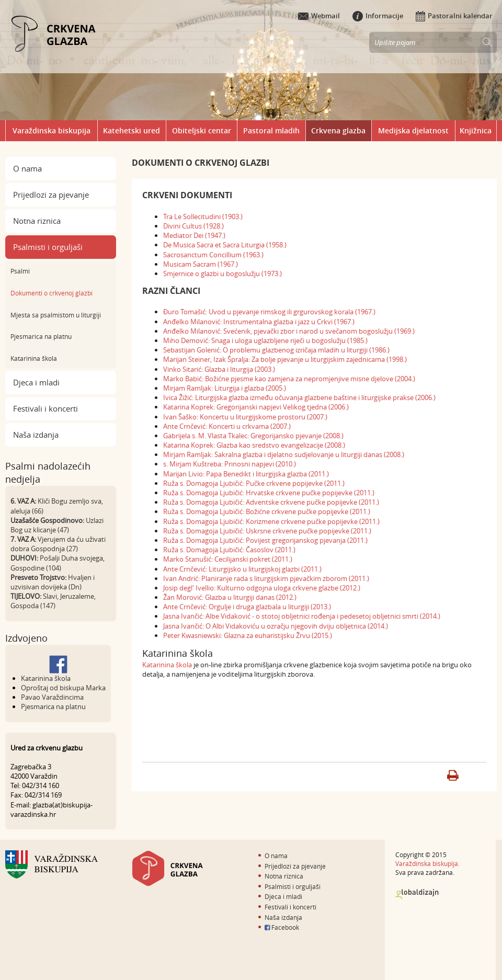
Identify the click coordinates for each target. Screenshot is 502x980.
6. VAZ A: (23, 501)
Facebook (282, 927)
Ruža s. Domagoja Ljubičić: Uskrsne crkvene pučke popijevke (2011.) (267, 531)
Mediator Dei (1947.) (194, 235)
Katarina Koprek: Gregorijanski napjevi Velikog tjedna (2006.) (256, 407)
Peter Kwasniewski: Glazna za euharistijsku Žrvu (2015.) (248, 635)
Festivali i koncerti (45, 408)
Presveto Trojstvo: (38, 577)
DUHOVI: (24, 558)
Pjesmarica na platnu (41, 336)
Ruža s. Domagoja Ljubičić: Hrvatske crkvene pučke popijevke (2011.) (269, 493)
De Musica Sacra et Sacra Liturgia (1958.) (225, 245)
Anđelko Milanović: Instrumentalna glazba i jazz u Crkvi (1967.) (259, 322)
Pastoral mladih (271, 130)
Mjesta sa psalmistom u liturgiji (56, 315)
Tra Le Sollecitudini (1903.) (203, 216)
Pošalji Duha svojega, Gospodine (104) (58, 563)
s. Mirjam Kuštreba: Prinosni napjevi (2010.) (230, 464)
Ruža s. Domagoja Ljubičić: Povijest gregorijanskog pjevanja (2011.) (265, 540)
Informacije (378, 16)
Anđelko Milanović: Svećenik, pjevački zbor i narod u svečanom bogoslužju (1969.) (289, 331)
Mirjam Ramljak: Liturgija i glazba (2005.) (225, 388)
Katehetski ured (132, 130)
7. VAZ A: (23, 539)
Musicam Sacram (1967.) (201, 264)
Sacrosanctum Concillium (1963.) (213, 255)
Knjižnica (476, 130)
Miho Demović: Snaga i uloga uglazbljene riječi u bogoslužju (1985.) (265, 340)
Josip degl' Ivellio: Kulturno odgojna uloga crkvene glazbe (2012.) (262, 588)
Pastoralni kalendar (454, 16)
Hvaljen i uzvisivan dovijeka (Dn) (53, 582)
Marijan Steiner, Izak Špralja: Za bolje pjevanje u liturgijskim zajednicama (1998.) (285, 359)
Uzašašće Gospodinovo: (47, 520)
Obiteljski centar (202, 130)
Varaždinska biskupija (52, 130)
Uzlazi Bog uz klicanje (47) (57, 525)
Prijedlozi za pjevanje (51, 195)
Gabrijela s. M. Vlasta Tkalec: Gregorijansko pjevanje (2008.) (253, 436)
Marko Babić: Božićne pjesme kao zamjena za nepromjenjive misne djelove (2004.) (289, 379)
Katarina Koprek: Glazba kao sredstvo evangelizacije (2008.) (254, 445)
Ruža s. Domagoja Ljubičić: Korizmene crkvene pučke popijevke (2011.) (271, 521)
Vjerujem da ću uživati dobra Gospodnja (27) (58, 544)
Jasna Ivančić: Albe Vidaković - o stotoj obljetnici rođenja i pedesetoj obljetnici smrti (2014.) (302, 616)
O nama (27, 168)
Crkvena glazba (338, 130)
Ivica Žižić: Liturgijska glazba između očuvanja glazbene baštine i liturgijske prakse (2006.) (299, 397)
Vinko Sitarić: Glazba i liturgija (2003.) (219, 369)
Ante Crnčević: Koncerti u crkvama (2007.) (227, 426)
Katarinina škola (34, 358)
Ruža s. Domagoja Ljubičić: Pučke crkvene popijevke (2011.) (254, 483)
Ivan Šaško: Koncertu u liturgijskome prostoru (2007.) (245, 417)
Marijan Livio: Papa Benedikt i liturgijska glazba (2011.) (246, 474)
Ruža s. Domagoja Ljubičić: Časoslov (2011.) (229, 550)
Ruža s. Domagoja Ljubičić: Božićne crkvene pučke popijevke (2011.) (267, 511)
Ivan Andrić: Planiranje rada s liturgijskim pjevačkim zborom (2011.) (266, 578)
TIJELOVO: (26, 596)
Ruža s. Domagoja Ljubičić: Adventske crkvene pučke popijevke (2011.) (271, 502)
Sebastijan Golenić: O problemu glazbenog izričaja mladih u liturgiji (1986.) (276, 350)
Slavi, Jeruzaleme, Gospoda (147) (53, 601)
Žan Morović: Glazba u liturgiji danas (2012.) (230, 597)
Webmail (319, 16)
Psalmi (20, 271)
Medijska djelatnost (413, 130)
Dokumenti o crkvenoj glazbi (52, 293)
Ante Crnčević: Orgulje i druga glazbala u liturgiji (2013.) (247, 607)
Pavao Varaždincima (52, 697)
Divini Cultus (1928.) (193, 226)
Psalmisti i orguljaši (48, 247)
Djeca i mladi (36, 382)
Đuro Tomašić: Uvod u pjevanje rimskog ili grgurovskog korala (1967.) (269, 312)
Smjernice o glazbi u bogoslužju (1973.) (223, 274)
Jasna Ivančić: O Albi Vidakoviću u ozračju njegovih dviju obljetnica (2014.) (276, 626)
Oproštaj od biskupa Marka (63, 688)
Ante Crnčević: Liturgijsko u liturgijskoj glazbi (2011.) (242, 569)
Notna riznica (37, 221)
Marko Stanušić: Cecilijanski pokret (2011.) (228, 559)
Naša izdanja (36, 435)
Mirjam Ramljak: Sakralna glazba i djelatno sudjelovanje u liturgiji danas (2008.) (284, 454)
